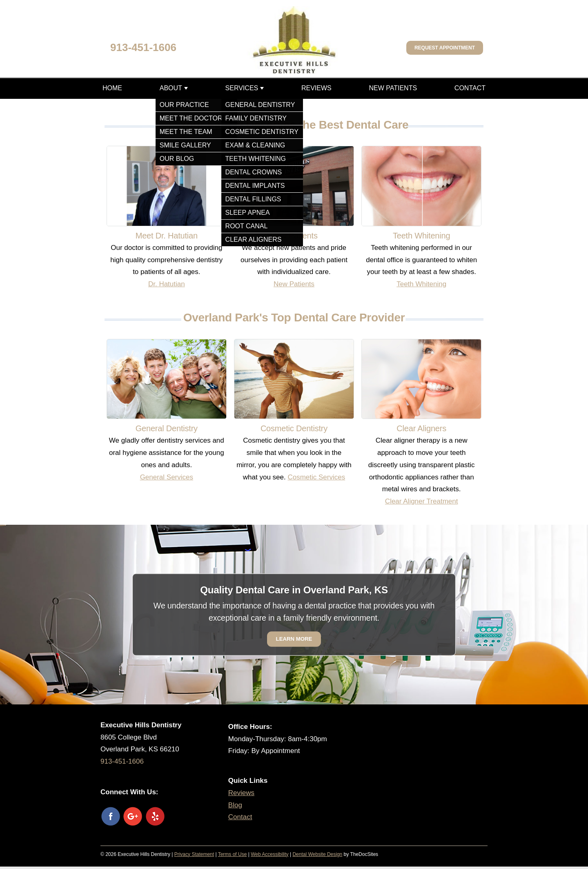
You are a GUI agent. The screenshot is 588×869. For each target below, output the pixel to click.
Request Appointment (445, 48)
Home (112, 88)
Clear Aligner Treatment (422, 501)
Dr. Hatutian (167, 284)
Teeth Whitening (421, 284)
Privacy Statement (194, 854)
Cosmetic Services (316, 477)
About (171, 88)
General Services (167, 477)
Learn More (294, 639)
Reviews (316, 88)
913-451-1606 (143, 47)
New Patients (393, 88)
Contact (470, 88)
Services (242, 88)
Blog (235, 805)
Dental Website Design (317, 854)
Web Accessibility (269, 854)
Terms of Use (233, 854)
